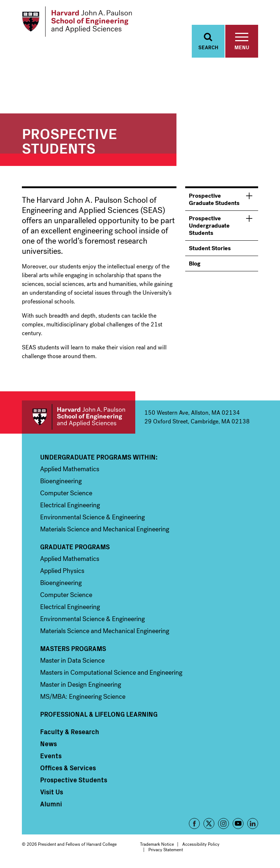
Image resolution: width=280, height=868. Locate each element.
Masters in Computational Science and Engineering (111, 673)
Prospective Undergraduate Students (209, 226)
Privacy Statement (166, 850)
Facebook (194, 824)
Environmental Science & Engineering (92, 518)
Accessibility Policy (201, 845)
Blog (195, 264)
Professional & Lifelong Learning (99, 715)
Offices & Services (68, 768)
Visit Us (52, 793)
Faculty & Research (70, 732)
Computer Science (66, 494)
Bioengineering (61, 482)
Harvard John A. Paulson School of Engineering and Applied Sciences (79, 418)
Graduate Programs (75, 547)
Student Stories (210, 249)
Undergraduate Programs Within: (99, 458)
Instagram (223, 824)
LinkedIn (253, 824)
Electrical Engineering (70, 506)
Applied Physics (62, 571)
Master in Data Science (72, 661)
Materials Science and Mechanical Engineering (105, 530)
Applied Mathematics (70, 470)
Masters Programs (73, 649)
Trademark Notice (157, 845)
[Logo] (78, 22)
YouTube (238, 824)
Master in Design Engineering (81, 685)
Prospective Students (74, 780)
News (48, 744)
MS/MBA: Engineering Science (83, 697)
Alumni (51, 805)
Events (51, 756)
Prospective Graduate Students (214, 200)
